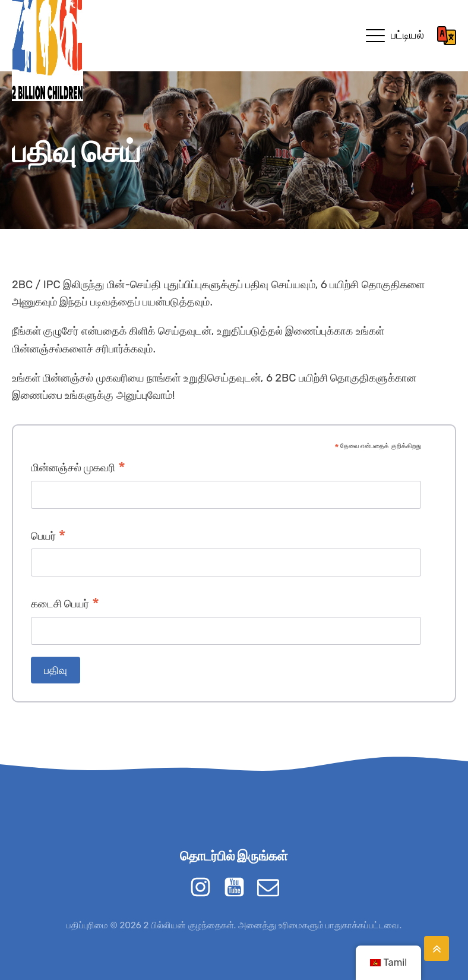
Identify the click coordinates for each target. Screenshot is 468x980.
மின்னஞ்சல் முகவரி (78, 469)
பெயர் (48, 537)
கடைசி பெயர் (65, 605)
